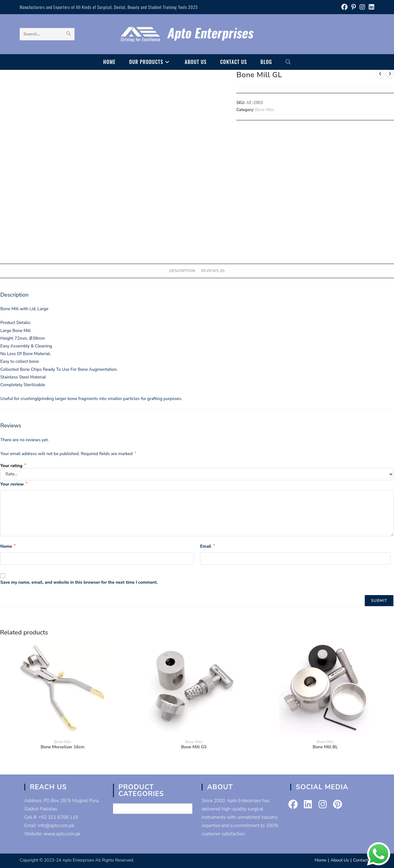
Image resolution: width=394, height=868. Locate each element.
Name (8, 546)
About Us (340, 860)
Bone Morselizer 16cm (62, 747)
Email (207, 546)
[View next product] (390, 74)
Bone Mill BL (325, 747)
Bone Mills (265, 110)
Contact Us (364, 860)
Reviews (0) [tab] (213, 271)
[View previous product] (380, 74)
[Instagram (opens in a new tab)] (362, 7)
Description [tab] (182, 271)
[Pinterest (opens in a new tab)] (354, 7)
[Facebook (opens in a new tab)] (344, 7)
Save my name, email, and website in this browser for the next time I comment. (79, 582)
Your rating (13, 466)
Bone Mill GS (194, 747)
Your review (14, 484)
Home (320, 860)
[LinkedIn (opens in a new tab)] (371, 7)
